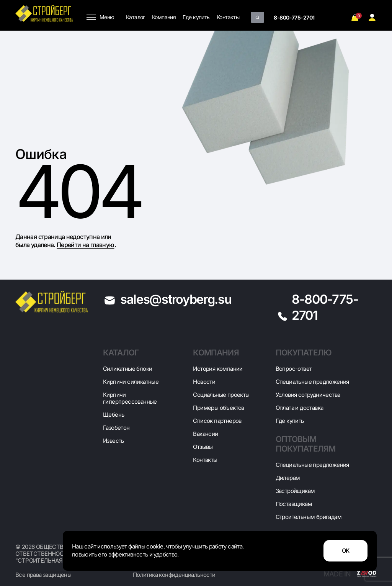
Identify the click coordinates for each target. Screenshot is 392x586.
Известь (114, 441)
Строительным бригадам (309, 517)
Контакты (228, 17)
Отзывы (203, 447)
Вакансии (205, 434)
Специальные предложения (312, 382)
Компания (164, 17)
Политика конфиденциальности (174, 575)
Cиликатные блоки (127, 369)
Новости (204, 382)
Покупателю (304, 353)
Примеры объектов (218, 408)
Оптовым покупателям (306, 444)
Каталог (136, 17)
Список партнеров (217, 421)
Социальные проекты (221, 395)
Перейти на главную (85, 245)
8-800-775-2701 (294, 17)
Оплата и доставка (300, 408)
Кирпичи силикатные (131, 382)
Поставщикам (294, 504)
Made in (350, 574)
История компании (218, 369)
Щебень (114, 415)
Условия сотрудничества (308, 395)
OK (346, 551)
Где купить (196, 17)
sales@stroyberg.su (176, 299)
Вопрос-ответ (294, 369)
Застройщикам (295, 491)
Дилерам (288, 478)
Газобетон (116, 428)
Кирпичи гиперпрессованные (130, 398)
